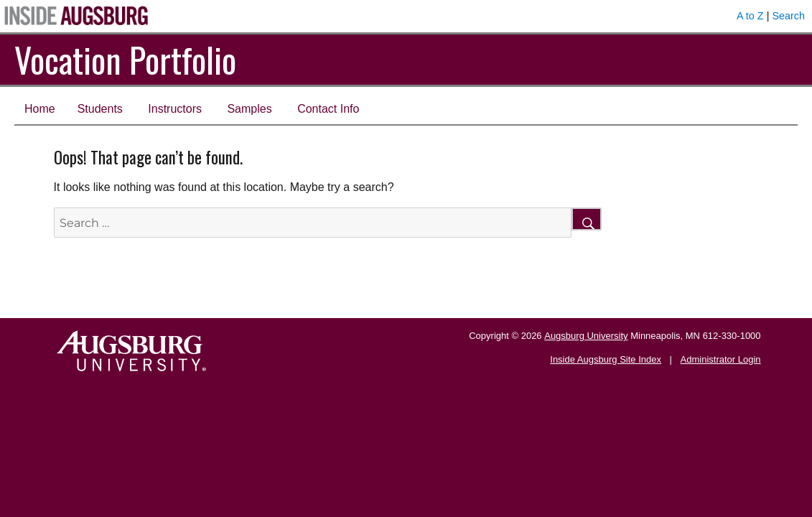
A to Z (750, 16)
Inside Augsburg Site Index (606, 359)
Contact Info (328, 109)
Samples (249, 109)
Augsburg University (586, 336)
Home (40, 109)
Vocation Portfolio (125, 59)
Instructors (175, 109)
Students (100, 109)
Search (788, 16)
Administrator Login (721, 359)
